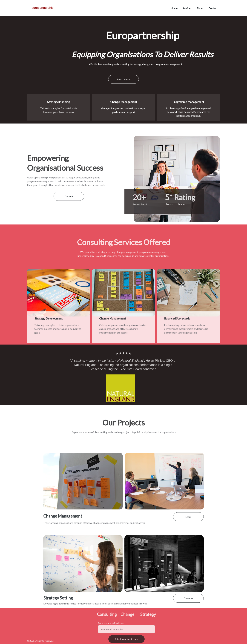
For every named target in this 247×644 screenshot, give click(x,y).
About (200, 8)
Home (174, 8)
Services (187, 8)
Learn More (123, 80)
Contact (213, 8)
